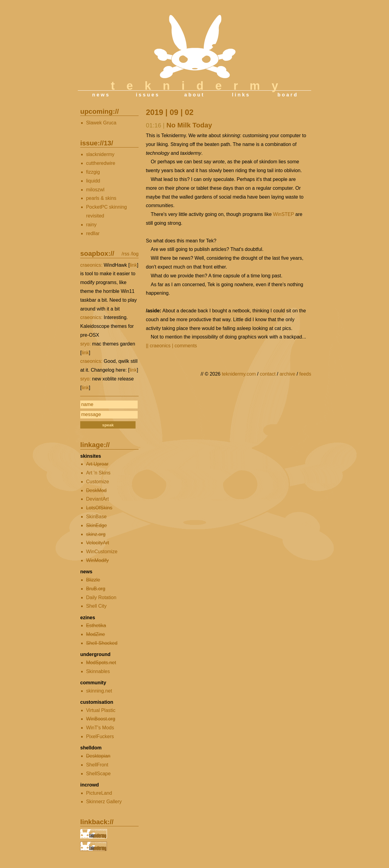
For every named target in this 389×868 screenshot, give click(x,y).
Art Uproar (97, 464)
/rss (126, 254)
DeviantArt (97, 499)
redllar (93, 233)
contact (268, 374)
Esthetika (96, 625)
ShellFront (97, 765)
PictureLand (99, 793)
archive (287, 374)
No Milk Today (189, 125)
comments (186, 346)
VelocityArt (98, 543)
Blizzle (93, 580)
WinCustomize (102, 552)
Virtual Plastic (101, 710)
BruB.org (96, 589)
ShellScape (98, 774)
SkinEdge (96, 525)
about (194, 95)
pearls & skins (101, 198)
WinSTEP (283, 214)
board (288, 95)
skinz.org (96, 534)
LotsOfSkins (99, 508)
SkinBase (96, 517)
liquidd (93, 181)
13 (107, 143)
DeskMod (96, 490)
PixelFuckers (100, 736)
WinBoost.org (101, 719)
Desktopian (98, 756)
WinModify (97, 560)
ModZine (95, 634)
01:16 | (155, 125)
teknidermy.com (239, 374)
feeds (305, 374)
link (133, 265)
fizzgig (93, 172)
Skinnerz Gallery (104, 802)
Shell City (96, 606)
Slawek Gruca (101, 123)
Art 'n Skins (98, 473)
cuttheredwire (101, 163)
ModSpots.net (101, 663)
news (101, 95)
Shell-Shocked (102, 643)
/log (135, 254)
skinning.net (99, 691)
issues (148, 95)
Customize (98, 482)
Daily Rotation (101, 597)
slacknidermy (100, 154)
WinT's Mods (100, 728)
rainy (91, 225)
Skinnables (98, 671)
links (241, 95)
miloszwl (95, 190)
